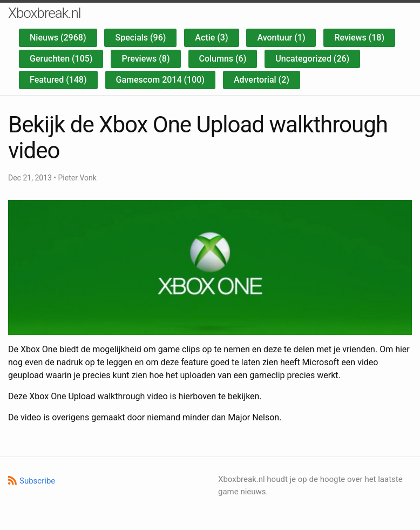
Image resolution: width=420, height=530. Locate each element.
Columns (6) (223, 59)
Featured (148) (58, 80)
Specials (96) (140, 38)
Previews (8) (145, 59)
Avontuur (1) (281, 38)
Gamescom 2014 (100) (160, 80)
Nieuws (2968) (58, 38)
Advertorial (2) (262, 80)
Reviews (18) (359, 38)
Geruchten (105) (61, 59)
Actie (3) (211, 38)
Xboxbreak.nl (45, 13)
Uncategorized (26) (312, 59)
